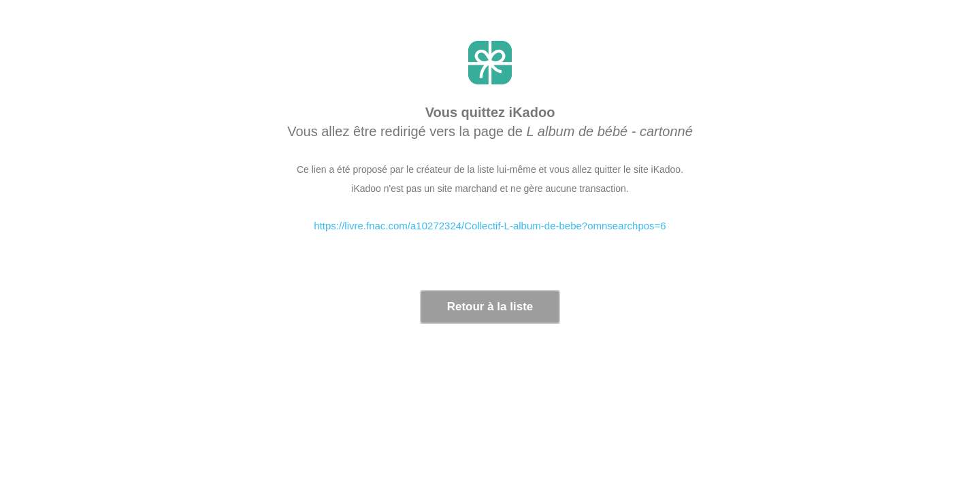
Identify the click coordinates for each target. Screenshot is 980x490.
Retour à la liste (490, 307)
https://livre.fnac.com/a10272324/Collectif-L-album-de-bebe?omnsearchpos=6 (490, 226)
